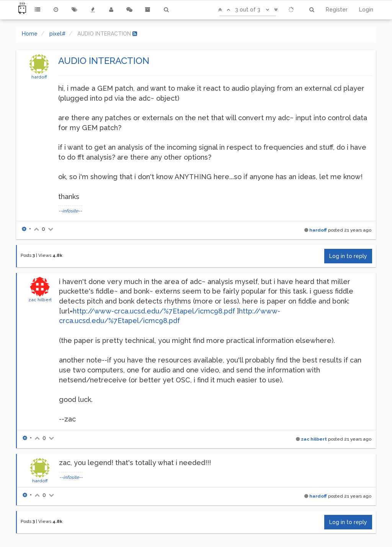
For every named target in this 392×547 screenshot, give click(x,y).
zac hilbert (40, 300)
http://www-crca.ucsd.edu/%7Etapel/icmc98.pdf (154, 311)
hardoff (39, 77)
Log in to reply (348, 256)
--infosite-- (70, 211)
